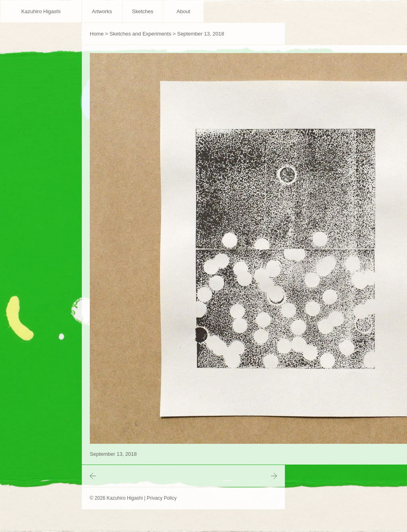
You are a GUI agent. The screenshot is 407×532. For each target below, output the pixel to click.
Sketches (143, 11)
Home (97, 34)
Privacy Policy (162, 498)
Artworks (102, 11)
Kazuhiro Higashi (41, 11)
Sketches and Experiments (141, 34)
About (184, 11)
